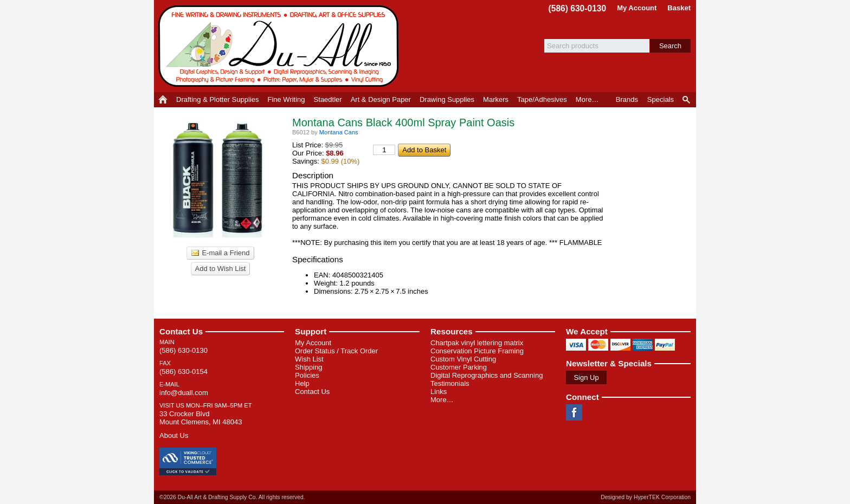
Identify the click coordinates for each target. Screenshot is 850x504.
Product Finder (687, 100)
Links (439, 392)
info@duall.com (184, 393)
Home (163, 100)
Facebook (574, 412)
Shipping (309, 367)
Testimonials (450, 383)
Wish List (309, 359)
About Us (174, 435)
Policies (307, 375)
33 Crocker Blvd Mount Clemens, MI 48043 (201, 418)
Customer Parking (459, 367)
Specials (661, 99)
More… (442, 400)
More (587, 99)
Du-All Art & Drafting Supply (280, 46)
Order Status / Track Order (336, 351)
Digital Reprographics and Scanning (487, 375)
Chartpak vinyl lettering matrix (477, 343)
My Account (637, 8)
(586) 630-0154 (183, 371)
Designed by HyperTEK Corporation (646, 497)
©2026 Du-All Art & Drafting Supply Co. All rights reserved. (232, 497)
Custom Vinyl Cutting (463, 359)
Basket (679, 8)
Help (302, 383)
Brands (627, 99)
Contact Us (181, 331)
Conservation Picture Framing (477, 351)
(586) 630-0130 (578, 8)
